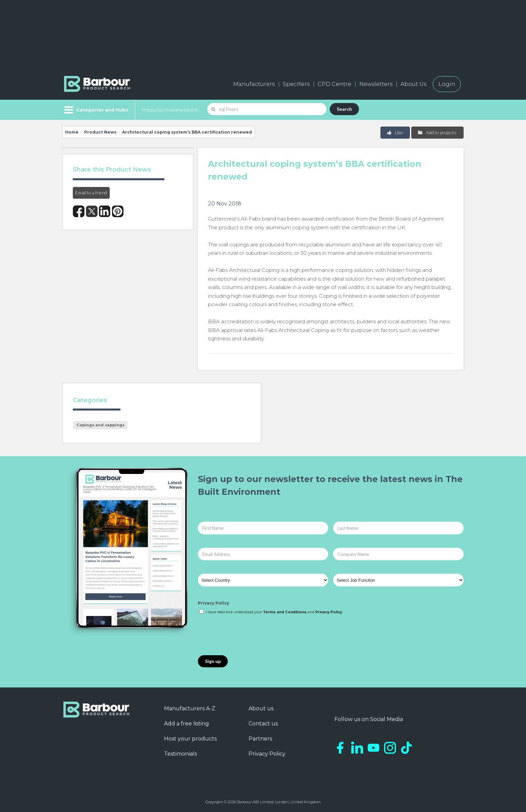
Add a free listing (187, 724)
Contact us (263, 724)
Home (72, 132)
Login (447, 84)
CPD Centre (334, 84)
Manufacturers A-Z (190, 708)
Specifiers (296, 84)
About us (261, 708)
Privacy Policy (214, 603)
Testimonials (180, 754)
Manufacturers (254, 84)
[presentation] (249, 635)
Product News (100, 132)
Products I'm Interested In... (171, 110)
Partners (260, 739)
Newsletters (376, 84)
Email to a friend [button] (91, 193)
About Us (413, 84)
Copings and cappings (100, 425)
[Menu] (95, 110)
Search (344, 109)
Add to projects (437, 132)
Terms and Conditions (285, 612)
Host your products (190, 739)
